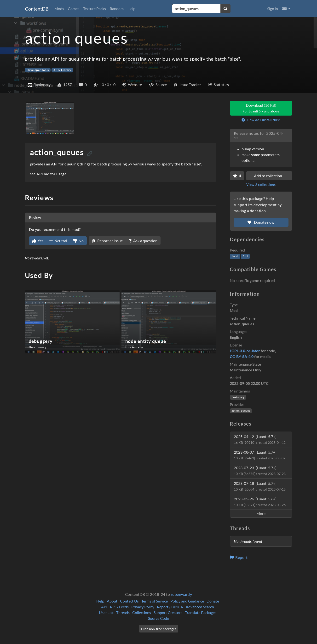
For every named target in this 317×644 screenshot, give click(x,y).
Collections (142, 612)
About (112, 601)
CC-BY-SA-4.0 (242, 356)
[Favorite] (237, 176)
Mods (59, 9)
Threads (123, 612)
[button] (286, 9)
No (78, 241)
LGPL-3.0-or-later (245, 351)
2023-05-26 (260, 502)
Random (117, 9)
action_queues (241, 411)
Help (131, 9)
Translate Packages (201, 612)
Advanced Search (200, 607)
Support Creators (168, 612)
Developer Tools (38, 70)
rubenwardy (182, 594)
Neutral (58, 241)
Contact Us (129, 601)
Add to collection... (269, 176)
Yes (38, 241)
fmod (235, 256)
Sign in (273, 9)
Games (74, 9)
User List (106, 612)
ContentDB (37, 9)
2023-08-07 (260, 455)
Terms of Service (155, 601)
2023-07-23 (260, 471)
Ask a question (143, 241)
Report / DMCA (170, 607)
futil (245, 256)
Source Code (158, 618)
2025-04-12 (260, 439)
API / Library (62, 70)
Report (239, 557)
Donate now (261, 222)
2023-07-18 (260, 486)
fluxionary (238, 397)
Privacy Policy (143, 607)
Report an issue (107, 241)
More (261, 513)
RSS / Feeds (119, 607)
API (104, 607)
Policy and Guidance (187, 601)
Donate (213, 601)
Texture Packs (95, 9)
